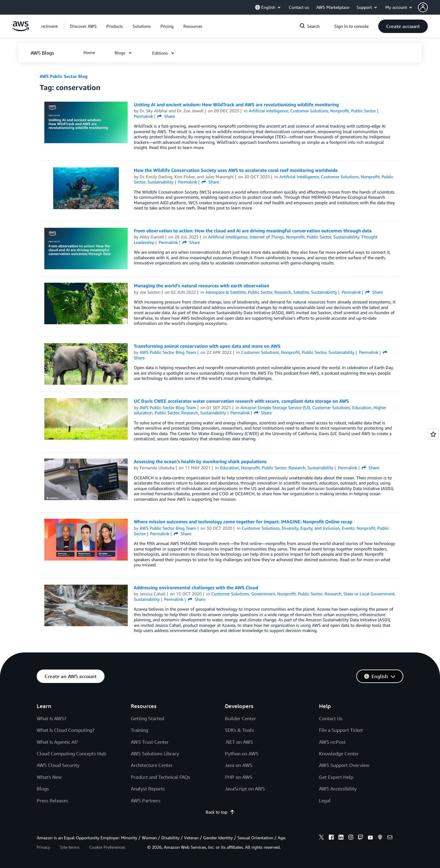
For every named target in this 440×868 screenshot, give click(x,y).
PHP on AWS (239, 777)
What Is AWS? (51, 718)
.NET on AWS (239, 742)
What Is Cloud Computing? (66, 730)
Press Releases (52, 801)
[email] (390, 838)
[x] (321, 838)
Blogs (43, 789)
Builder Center (240, 718)
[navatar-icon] (423, 7)
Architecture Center (152, 765)
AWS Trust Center (150, 742)
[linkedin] (341, 838)
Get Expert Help (336, 777)
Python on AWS (242, 754)
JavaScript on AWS (245, 789)
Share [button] (166, 116)
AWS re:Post (332, 742)
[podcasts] (380, 838)
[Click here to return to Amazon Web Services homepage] (21, 29)
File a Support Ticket (341, 730)
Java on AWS (239, 765)
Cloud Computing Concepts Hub (71, 754)
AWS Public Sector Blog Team (168, 352)
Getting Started (147, 718)
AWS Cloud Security (58, 765)
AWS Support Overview (344, 765)
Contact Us (331, 718)
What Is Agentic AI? (57, 742)
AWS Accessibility (338, 789)
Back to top (220, 812)
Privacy (43, 847)
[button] (429, 7)
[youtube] (370, 838)
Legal (325, 801)
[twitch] (361, 838)
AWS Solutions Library (155, 754)
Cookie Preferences (107, 847)
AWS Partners (146, 801)
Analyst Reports (148, 789)
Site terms (70, 847)
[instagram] (351, 838)
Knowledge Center (339, 754)
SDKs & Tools (239, 730)
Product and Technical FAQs (160, 777)
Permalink (143, 116)
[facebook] (331, 838)
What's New (49, 777)
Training (139, 730)
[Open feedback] (433, 434)
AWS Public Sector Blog (64, 76)
